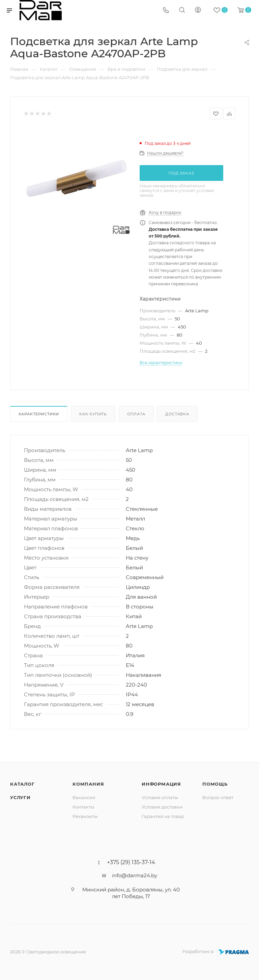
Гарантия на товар (163, 816)
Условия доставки (162, 807)
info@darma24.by (135, 875)
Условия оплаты (160, 797)
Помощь (215, 784)
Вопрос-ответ (218, 797)
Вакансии (84, 797)
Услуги (20, 797)
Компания (88, 784)
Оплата (136, 414)
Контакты (83, 807)
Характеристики (39, 414)
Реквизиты (85, 816)
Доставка (177, 414)
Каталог (22, 784)
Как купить (93, 414)
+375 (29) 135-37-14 (131, 862)
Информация (161, 784)
